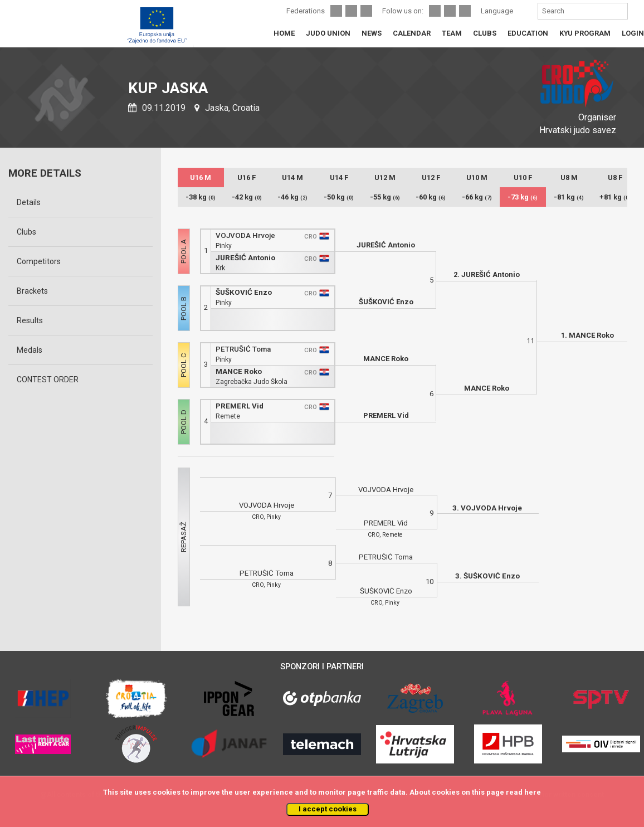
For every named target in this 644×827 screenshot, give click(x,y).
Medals (30, 350)
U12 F (431, 177)
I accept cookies (328, 809)
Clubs (26, 232)
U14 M (292, 177)
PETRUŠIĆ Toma (243, 349)
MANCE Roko (239, 371)
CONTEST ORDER (48, 380)
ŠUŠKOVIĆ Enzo (244, 292)
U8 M (569, 177)
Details (29, 202)
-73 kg (523, 197)
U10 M (477, 177)
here (533, 792)
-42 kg (247, 197)
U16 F (247, 177)
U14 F (339, 177)
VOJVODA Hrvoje (245, 235)
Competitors (39, 261)
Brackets (32, 291)
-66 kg (477, 197)
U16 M (201, 177)
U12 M (385, 177)
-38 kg (201, 197)
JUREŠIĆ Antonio (245, 258)
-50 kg (339, 197)
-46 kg (292, 197)
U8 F (615, 177)
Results (30, 320)
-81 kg (569, 197)
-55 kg (385, 197)
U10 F (523, 177)
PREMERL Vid (240, 406)
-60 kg (431, 197)
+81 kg (615, 197)
